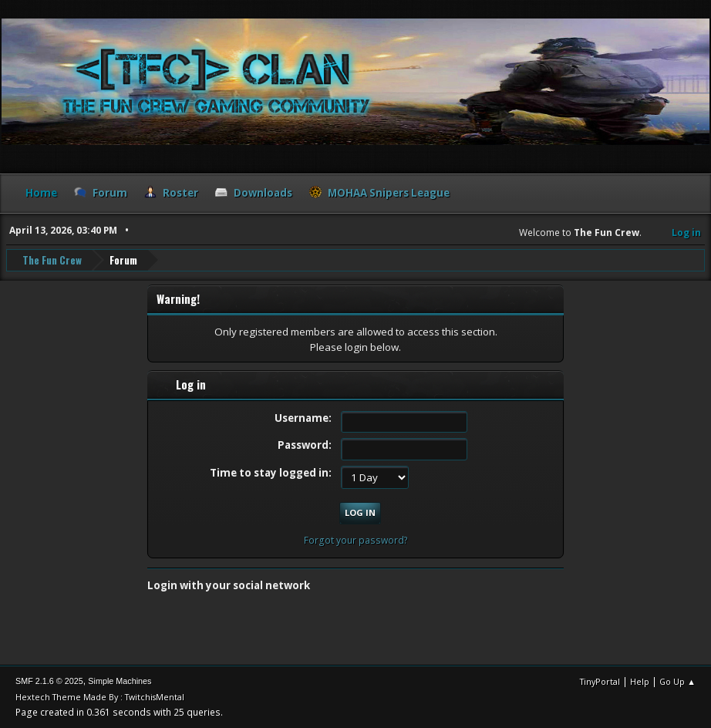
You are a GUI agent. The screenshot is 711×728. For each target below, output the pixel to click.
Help (640, 681)
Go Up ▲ (677, 681)
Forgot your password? (356, 540)
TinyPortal (600, 681)
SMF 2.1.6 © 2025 (49, 681)
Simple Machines (120, 681)
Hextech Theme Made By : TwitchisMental (100, 697)
